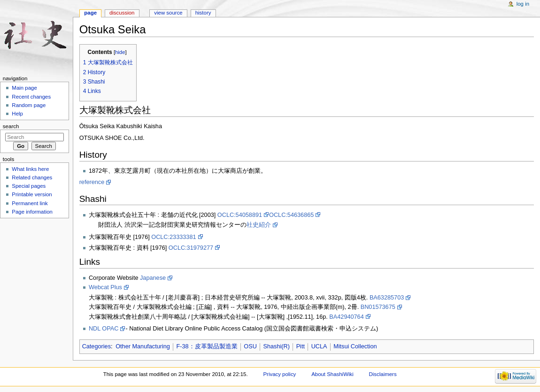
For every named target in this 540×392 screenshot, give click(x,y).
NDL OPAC (104, 329)
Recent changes (31, 97)
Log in (523, 4)
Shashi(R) (277, 346)
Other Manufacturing (143, 346)
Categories (96, 346)
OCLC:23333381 (174, 237)
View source (168, 13)
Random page (29, 105)
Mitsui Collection (355, 346)
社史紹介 (259, 225)
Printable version (32, 194)
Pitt (301, 346)
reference (92, 182)
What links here (30, 169)
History (203, 13)
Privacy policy (279, 374)
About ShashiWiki (332, 374)
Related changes (32, 177)
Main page (24, 88)
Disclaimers (383, 374)
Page (90, 13)
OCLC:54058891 (240, 215)
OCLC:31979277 (191, 248)
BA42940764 (346, 317)
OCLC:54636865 (291, 215)
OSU (250, 346)
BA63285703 (387, 298)
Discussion (122, 13)
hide (120, 52)
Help (17, 114)
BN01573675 (378, 307)
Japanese (153, 278)
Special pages (29, 186)
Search (11, 126)
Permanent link (30, 203)
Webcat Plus (105, 287)
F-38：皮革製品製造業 (207, 346)
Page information (32, 212)
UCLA (319, 346)
